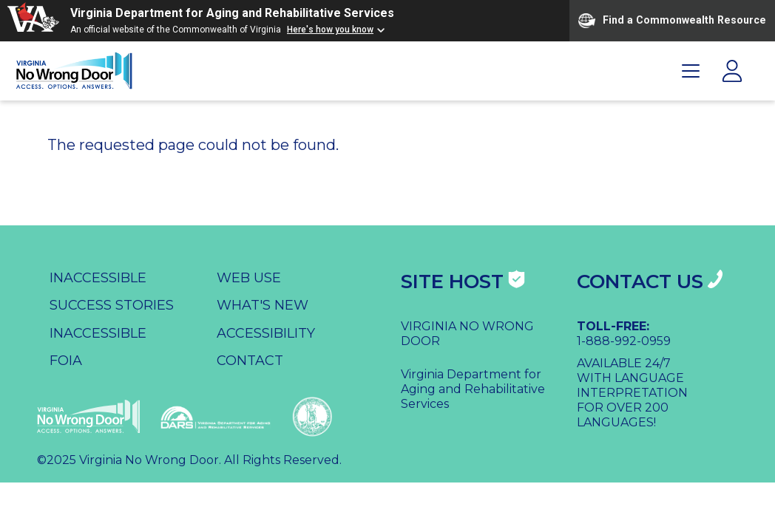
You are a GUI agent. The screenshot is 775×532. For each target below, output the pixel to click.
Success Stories (112, 305)
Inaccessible (98, 278)
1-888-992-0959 (624, 341)
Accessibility (266, 333)
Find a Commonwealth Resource (672, 21)
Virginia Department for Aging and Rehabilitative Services (232, 13)
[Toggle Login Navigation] (732, 71)
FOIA (66, 361)
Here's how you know (330, 30)
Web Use (249, 278)
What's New (263, 305)
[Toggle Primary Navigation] (691, 71)
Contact (250, 361)
